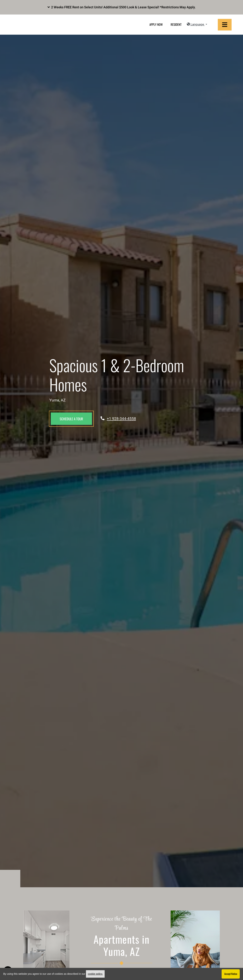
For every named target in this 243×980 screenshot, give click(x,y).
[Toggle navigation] (225, 25)
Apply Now (156, 25)
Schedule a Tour (71, 419)
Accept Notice (231, 974)
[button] (122, 7)
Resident (176, 25)
